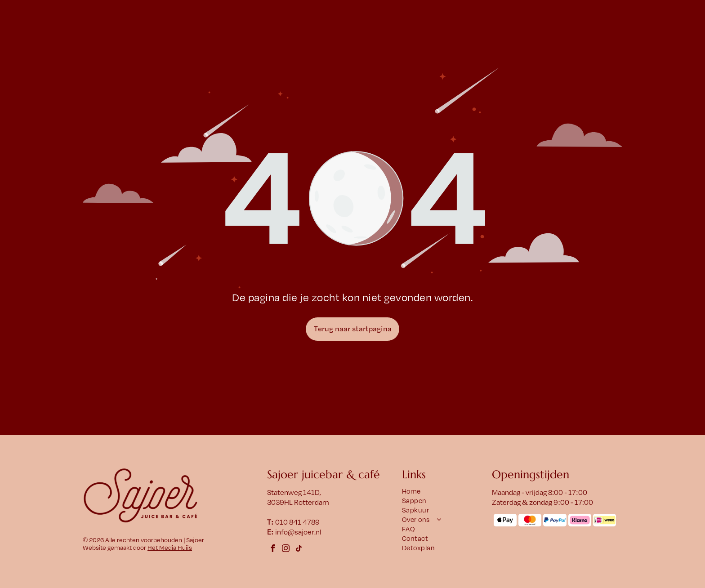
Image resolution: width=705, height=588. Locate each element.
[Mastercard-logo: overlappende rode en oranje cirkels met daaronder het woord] (530, 520)
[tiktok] (299, 550)
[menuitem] (442, 492)
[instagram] (286, 550)
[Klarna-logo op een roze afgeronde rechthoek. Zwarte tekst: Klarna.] (580, 520)
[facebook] (273, 550)
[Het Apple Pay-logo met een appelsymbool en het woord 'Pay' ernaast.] (505, 520)
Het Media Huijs (170, 548)
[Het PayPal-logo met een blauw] (555, 520)
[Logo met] (605, 520)
